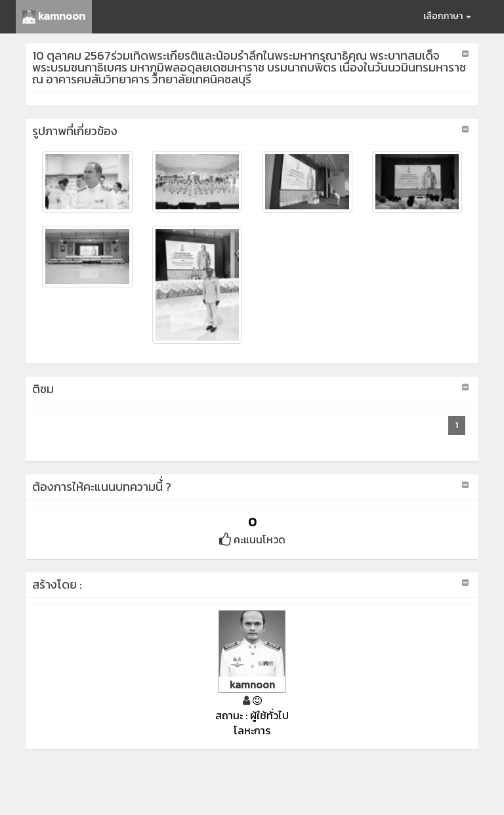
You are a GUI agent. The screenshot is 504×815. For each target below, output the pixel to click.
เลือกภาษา (447, 16)
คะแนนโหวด (252, 539)
